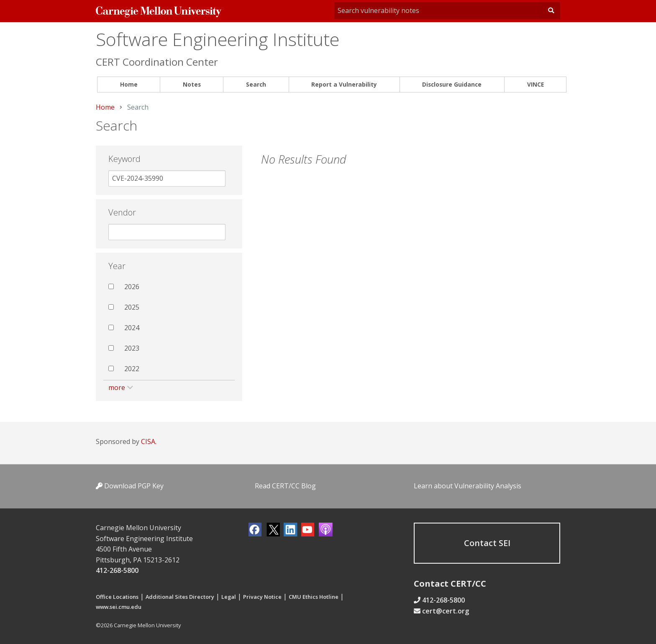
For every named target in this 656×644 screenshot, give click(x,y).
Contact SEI (487, 543)
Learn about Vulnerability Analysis (468, 486)
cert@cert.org (446, 611)
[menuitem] (129, 85)
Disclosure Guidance (452, 84)
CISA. (149, 441)
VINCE (536, 84)
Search (256, 84)
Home (129, 84)
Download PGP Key (130, 486)
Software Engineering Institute (218, 39)
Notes (192, 84)
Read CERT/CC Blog (285, 486)
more (117, 387)
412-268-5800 (117, 570)
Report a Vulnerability (344, 84)
